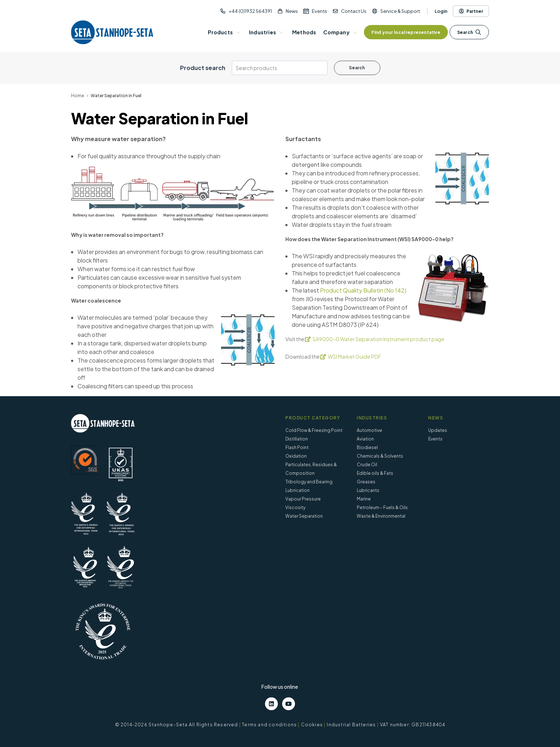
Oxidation (296, 456)
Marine (364, 499)
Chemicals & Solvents (380, 456)
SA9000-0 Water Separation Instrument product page (378, 339)
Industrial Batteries (351, 725)
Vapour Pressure (303, 499)
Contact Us (354, 11)
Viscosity (295, 507)
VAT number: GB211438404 (413, 725)
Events (319, 11)
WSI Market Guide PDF (354, 357)
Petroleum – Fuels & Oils (382, 507)
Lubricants (368, 490)
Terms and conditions (269, 725)
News (292, 11)
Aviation (365, 439)
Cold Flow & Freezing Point (314, 430)
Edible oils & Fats (375, 473)
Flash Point (297, 447)
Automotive (369, 430)
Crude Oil (367, 465)
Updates (438, 430)
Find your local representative (406, 32)
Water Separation (304, 516)
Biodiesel (367, 447)
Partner (471, 11)
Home (78, 96)
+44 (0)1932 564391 (250, 11)
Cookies (312, 725)
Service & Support (400, 11)
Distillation (297, 439)
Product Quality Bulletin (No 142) (363, 290)
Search (469, 32)
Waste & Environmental (381, 516)
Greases (366, 482)
